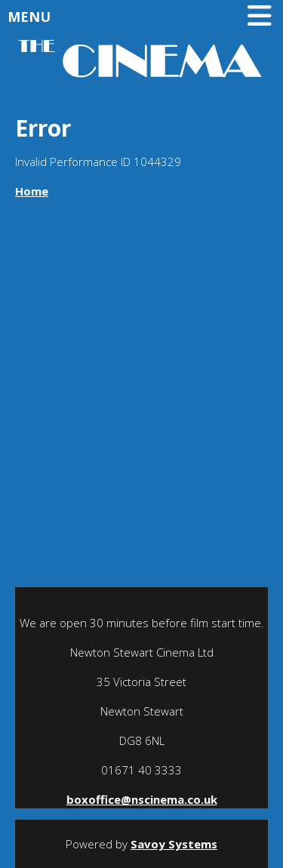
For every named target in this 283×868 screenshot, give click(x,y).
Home (32, 191)
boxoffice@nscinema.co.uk (142, 799)
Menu (143, 17)
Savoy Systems (174, 844)
